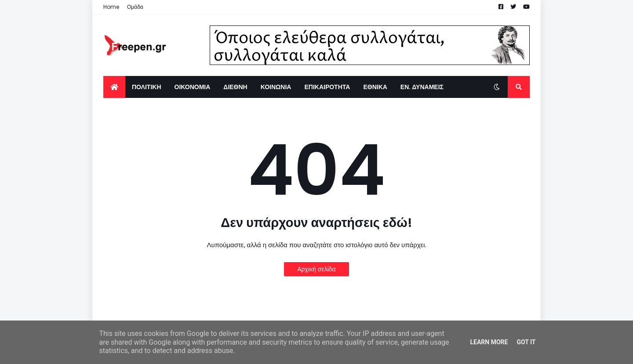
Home (111, 7)
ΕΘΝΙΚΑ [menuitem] (375, 87)
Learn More (489, 342)
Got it (526, 342)
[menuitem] (114, 87)
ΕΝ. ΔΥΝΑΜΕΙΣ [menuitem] (422, 87)
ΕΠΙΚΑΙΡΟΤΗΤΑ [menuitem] (327, 87)
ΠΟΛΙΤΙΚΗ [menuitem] (147, 87)
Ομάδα (135, 7)
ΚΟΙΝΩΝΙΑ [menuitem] (276, 87)
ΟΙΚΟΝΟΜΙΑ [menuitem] (193, 87)
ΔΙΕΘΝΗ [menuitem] (235, 87)
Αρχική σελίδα (316, 269)
